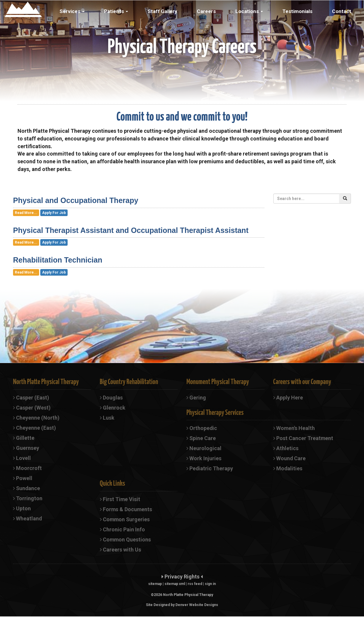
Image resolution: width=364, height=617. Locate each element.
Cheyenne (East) (35, 428)
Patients (116, 11)
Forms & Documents (126, 510)
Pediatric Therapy (210, 469)
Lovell (22, 458)
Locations (249, 11)
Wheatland (28, 519)
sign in (210, 584)
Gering (196, 398)
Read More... (26, 213)
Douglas (111, 398)
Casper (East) (31, 398)
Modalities (288, 469)
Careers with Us (120, 550)
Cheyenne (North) (36, 418)
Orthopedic (202, 428)
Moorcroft (27, 468)
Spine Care (201, 438)
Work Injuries (204, 459)
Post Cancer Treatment (303, 438)
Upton (22, 509)
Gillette (24, 438)
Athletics (286, 449)
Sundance (27, 489)
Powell (23, 478)
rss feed (195, 584)
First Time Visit (120, 499)
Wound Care (290, 459)
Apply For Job (54, 213)
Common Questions (126, 540)
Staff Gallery (162, 11)
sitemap (155, 584)
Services (72, 11)
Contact (342, 11)
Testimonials (297, 11)
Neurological (204, 449)
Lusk (107, 418)
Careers (206, 11)
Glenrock (113, 408)
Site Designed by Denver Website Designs (182, 605)
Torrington (28, 499)
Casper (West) (32, 408)
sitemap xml (175, 584)
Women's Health (294, 428)
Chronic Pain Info (122, 530)
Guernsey (26, 448)
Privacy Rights (182, 577)
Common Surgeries (125, 520)
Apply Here (288, 398)
